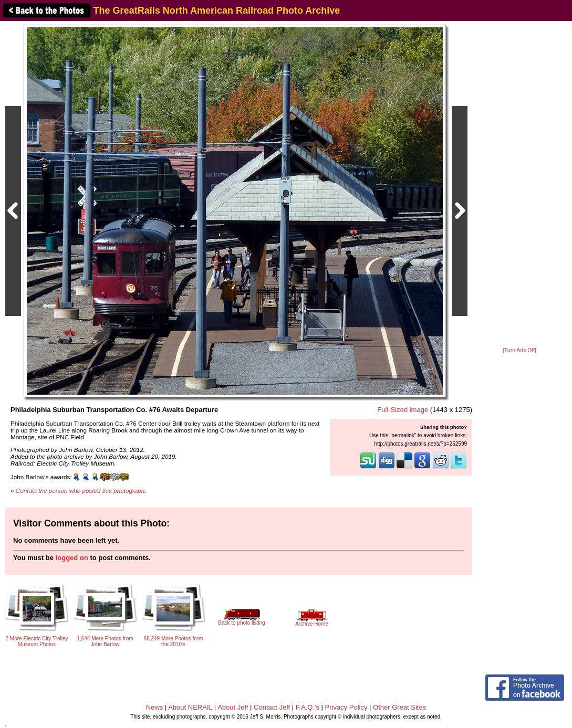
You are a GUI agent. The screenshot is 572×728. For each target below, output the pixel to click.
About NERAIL (190, 707)
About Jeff (233, 707)
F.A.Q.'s (308, 707)
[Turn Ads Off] (519, 350)
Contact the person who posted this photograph (80, 490)
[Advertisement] (519, 185)
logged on (72, 558)
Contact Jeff (272, 707)
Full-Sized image (403, 410)
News (155, 707)
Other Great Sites (399, 707)
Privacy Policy (346, 707)
